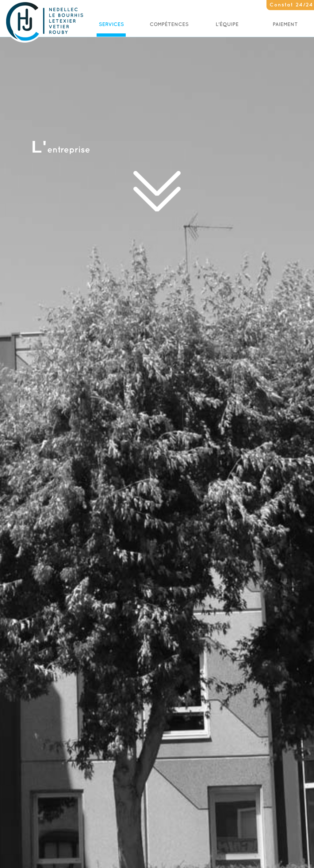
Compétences (169, 25)
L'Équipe (227, 25)
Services (111, 25)
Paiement (285, 25)
